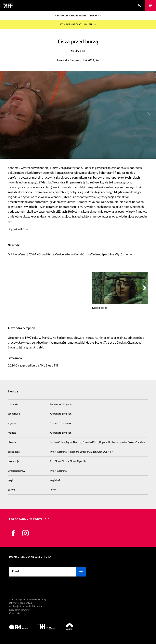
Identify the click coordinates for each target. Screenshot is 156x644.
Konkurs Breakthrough (76, 24)
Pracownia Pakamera (31, 606)
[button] (148, 115)
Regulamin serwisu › (20, 610)
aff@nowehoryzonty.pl (21, 603)
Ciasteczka (15, 613)
